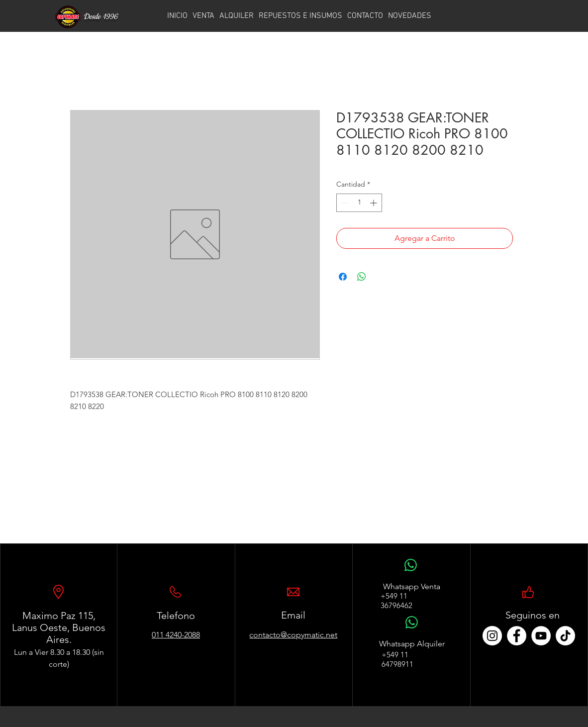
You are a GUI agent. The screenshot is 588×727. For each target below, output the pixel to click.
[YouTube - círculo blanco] (541, 636)
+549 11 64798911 (397, 659)
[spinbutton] (359, 203)
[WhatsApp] (411, 570)
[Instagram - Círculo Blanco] (492, 636)
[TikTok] (565, 636)
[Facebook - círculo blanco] (517, 636)
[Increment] (374, 203)
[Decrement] (344, 203)
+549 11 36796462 (396, 601)
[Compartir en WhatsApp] (362, 277)
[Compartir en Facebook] (343, 277)
